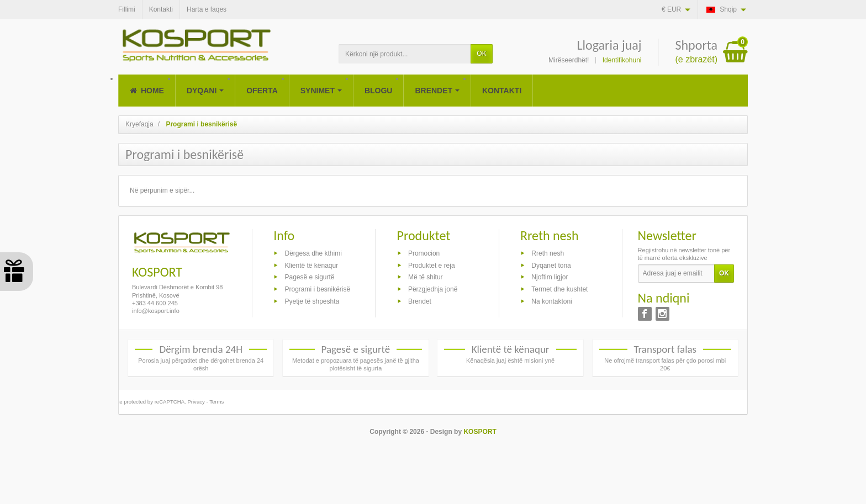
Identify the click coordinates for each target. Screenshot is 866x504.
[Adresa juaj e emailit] (676, 274)
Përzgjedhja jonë (433, 289)
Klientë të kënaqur (311, 265)
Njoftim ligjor (550, 277)
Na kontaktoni (551, 301)
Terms (216, 402)
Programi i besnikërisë (317, 289)
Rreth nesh (548, 253)
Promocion (424, 253)
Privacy (196, 402)
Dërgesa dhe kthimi (313, 253)
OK (481, 54)
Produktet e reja (432, 265)
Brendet (420, 301)
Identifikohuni (622, 60)
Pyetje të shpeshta (312, 301)
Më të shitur (426, 277)
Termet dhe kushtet (559, 289)
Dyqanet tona (551, 265)
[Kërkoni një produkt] (405, 54)
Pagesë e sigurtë (309, 277)
